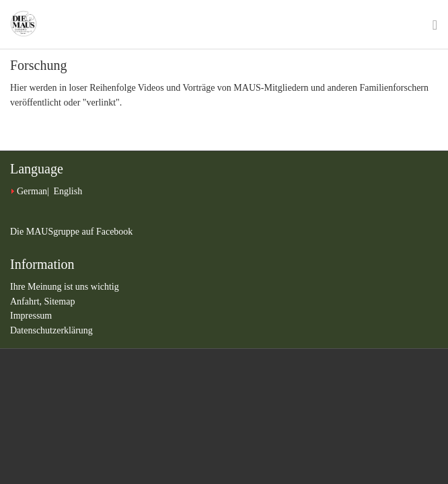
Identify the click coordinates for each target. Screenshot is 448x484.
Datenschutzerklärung (51, 330)
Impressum (31, 316)
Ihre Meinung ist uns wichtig (65, 287)
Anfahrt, (27, 301)
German (32, 191)
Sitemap (60, 301)
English (68, 191)
